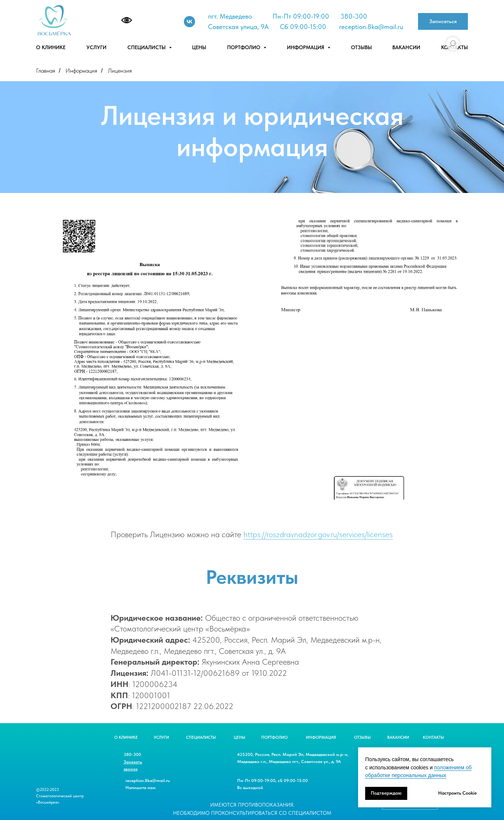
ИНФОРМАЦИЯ (321, 737)
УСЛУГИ (161, 737)
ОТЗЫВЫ (362, 737)
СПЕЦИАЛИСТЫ (201, 737)
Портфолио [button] (244, 47)
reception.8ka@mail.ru (371, 27)
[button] (443, 21)
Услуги (96, 47)
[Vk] (189, 22)
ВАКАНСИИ (398, 737)
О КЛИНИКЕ (126, 737)
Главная (46, 71)
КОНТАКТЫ (433, 737)
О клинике (51, 47)
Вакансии (406, 47)
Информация (81, 71)
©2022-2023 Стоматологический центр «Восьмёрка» (60, 796)
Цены (199, 47)
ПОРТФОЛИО (275, 737)
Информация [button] (306, 47)
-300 (360, 16)
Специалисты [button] (147, 47)
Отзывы (361, 47)
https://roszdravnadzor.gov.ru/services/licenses (318, 534)
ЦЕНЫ (240, 737)
